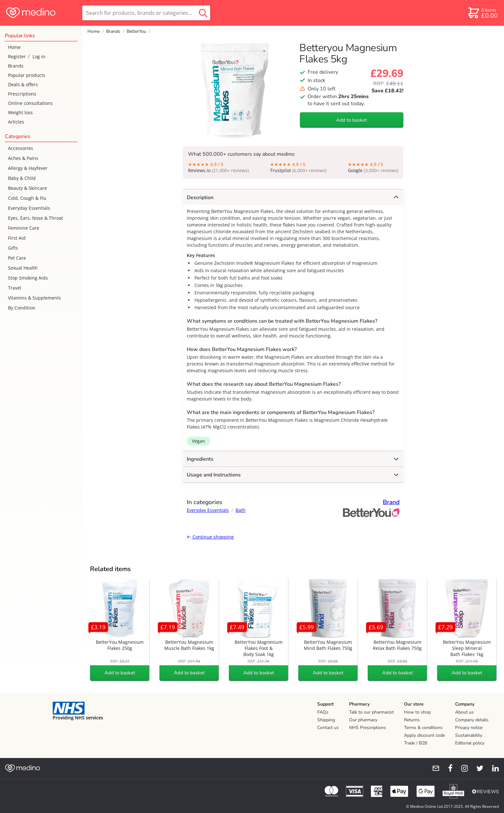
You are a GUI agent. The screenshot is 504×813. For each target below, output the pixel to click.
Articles (16, 122)
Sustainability (469, 735)
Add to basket (351, 120)
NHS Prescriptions (368, 728)
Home (14, 47)
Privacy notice (469, 728)
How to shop (417, 712)
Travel (15, 288)
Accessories (21, 148)
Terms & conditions (423, 728)
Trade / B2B (416, 743)
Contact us (328, 728)
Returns (412, 720)
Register (17, 56)
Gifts (13, 248)
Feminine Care (24, 228)
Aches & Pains (23, 158)
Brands (16, 66)
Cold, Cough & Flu (27, 198)
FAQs (323, 712)
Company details (472, 720)
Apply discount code (424, 735)
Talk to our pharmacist (371, 712)
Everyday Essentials (29, 208)
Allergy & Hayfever (28, 168)
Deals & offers (23, 84)
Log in (39, 56)
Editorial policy (470, 743)
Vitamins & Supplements (35, 298)
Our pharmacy (363, 720)
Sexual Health (23, 268)
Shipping (326, 720)
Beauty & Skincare (27, 188)
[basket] (483, 13)
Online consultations (30, 103)
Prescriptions (22, 94)
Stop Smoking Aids (28, 278)
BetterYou (136, 31)
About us (464, 712)
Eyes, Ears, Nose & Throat (36, 218)
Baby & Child (22, 178)
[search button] (203, 13)
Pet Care (17, 258)
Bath (241, 510)
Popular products (27, 75)
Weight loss (20, 112)
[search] (146, 13)
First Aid (17, 238)
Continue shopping (210, 537)
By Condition (22, 308)
